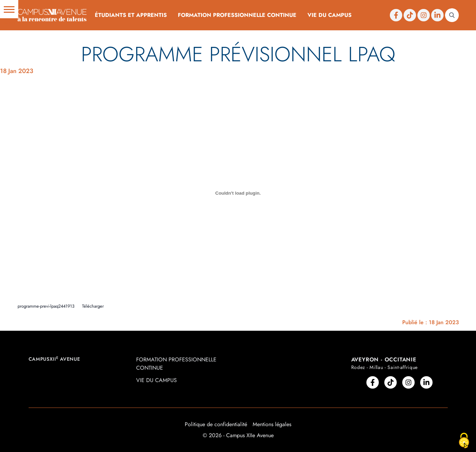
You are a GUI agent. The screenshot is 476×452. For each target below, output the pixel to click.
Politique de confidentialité (216, 424)
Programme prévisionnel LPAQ (238, 54)
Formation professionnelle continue (237, 15)
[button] (9, 9)
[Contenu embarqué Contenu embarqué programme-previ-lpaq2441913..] (238, 193)
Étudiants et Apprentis (131, 15)
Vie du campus (330, 15)
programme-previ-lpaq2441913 (46, 306)
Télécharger (93, 306)
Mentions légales (272, 424)
